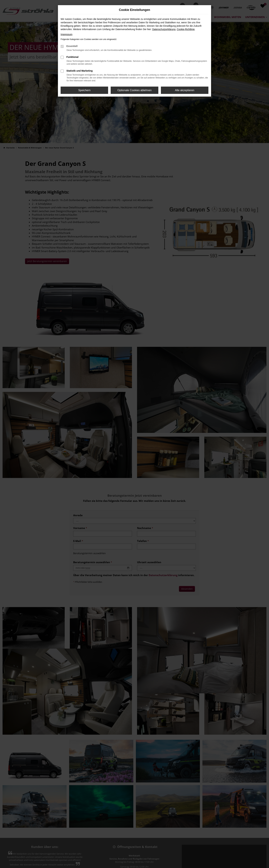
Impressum (66, 34)
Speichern (84, 90)
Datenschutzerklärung (164, 29)
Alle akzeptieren (185, 90)
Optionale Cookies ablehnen (134, 90)
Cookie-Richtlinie (186, 29)
